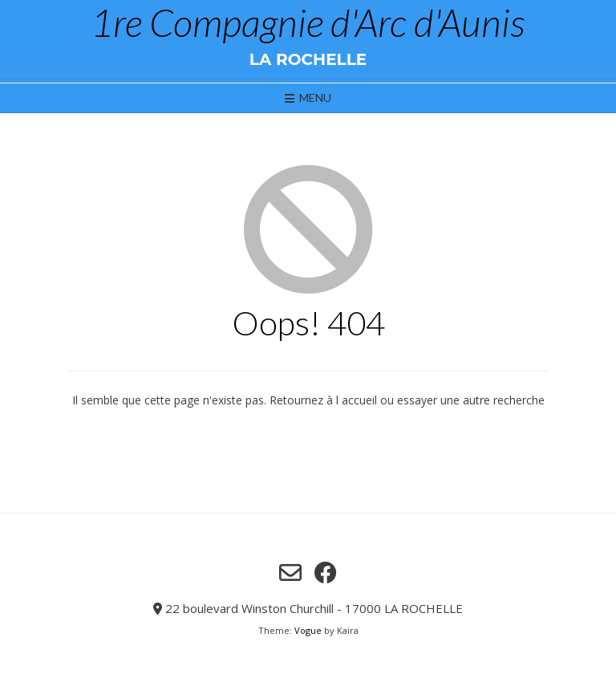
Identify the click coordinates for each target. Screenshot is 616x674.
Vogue (308, 630)
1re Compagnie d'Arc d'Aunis (308, 22)
